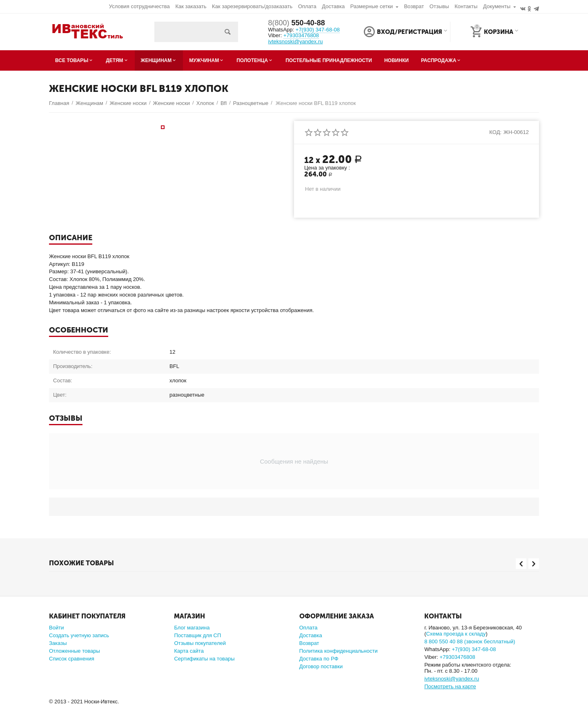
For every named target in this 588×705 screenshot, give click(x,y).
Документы (497, 6)
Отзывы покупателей (200, 643)
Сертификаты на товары (204, 659)
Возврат (414, 6)
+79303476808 (301, 35)
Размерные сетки (372, 6)
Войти (56, 628)
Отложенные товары (75, 651)
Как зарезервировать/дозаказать (252, 6)
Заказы (58, 643)
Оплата (307, 6)
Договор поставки (321, 666)
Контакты (466, 6)
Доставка (333, 6)
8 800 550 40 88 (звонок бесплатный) (470, 641)
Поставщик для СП (197, 635)
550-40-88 (297, 23)
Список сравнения (72, 659)
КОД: (495, 132)
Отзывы (439, 6)
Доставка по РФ (319, 659)
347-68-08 (318, 30)
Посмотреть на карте (450, 686)
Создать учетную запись (79, 635)
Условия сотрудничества (139, 6)
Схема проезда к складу (456, 634)
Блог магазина (192, 628)
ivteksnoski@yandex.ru (296, 42)
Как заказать (191, 6)
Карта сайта (189, 651)
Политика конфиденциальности (339, 651)
